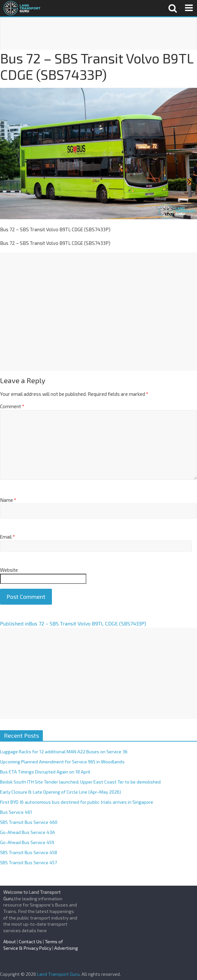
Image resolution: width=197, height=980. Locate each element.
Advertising (66, 948)
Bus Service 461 (16, 812)
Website (9, 570)
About (10, 941)
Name (8, 500)
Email (7, 537)
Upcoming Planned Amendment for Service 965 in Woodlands (62, 762)
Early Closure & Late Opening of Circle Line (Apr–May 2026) (61, 792)
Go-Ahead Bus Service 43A (27, 832)
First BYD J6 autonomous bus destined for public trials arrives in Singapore (77, 802)
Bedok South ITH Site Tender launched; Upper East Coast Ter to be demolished (80, 782)
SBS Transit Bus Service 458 (29, 852)
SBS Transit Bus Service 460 (29, 822)
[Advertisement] (98, 34)
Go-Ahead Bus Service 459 (27, 842)
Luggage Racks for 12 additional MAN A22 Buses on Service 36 (64, 752)
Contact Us (30, 941)
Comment (12, 406)
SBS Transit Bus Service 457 (28, 862)
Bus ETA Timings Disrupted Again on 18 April (45, 772)
